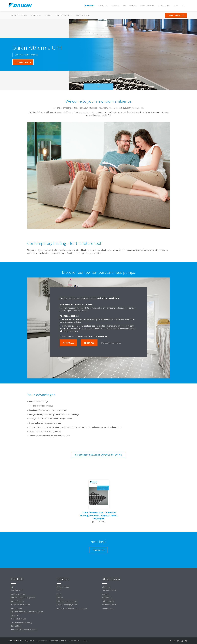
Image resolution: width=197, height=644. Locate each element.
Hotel (59, 594)
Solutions (36, 15)
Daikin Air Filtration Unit (21, 605)
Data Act (86, 640)
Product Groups (19, 15)
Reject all (89, 343)
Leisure (60, 598)
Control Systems (18, 594)
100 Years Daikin (109, 591)
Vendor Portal (108, 608)
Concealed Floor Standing (22, 622)
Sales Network (108, 601)
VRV (13, 587)
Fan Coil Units (17, 626)
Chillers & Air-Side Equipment (23, 598)
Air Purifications (18, 601)
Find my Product (64, 15)
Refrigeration (16, 608)
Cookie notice (42, 640)
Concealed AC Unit (19, 619)
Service (48, 15)
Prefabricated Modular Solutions (24, 629)
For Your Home (63, 587)
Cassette (15, 615)
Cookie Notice (101, 336)
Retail (59, 591)
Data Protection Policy (57, 640)
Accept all (68, 343)
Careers (105, 594)
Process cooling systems (67, 605)
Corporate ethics (74, 640)
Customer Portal (109, 605)
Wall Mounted (17, 591)
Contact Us (107, 598)
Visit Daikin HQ (83, 15)
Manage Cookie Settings (111, 343)
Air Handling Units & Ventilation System (27, 612)
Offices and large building (67, 601)
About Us (106, 587)
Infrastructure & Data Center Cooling (72, 608)
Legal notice (30, 640)
